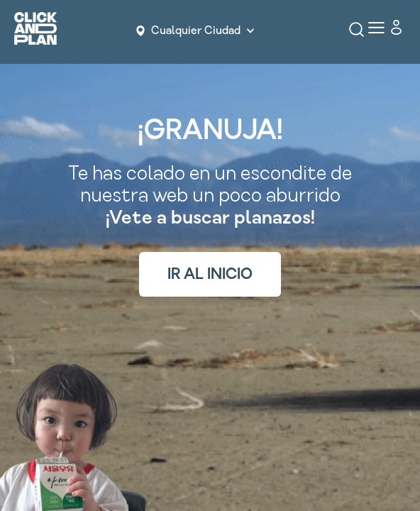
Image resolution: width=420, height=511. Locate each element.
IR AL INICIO (210, 274)
